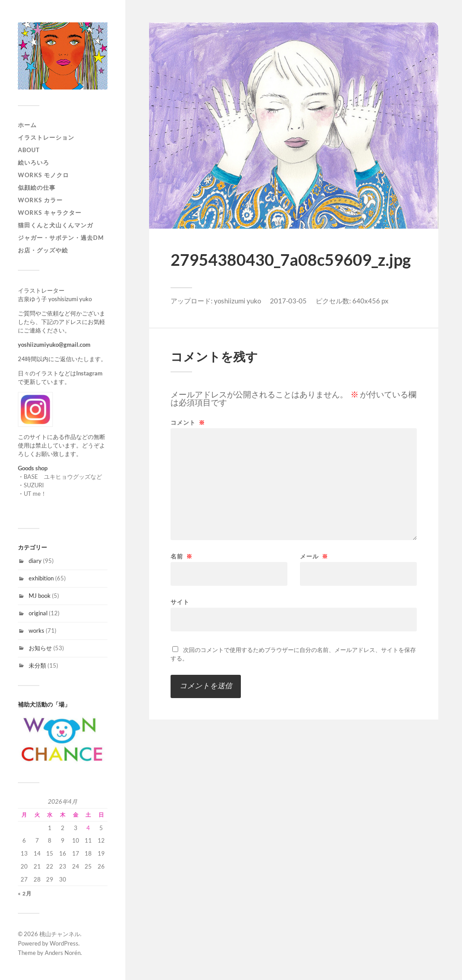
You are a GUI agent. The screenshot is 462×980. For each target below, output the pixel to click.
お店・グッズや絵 (43, 250)
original (38, 613)
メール (314, 556)
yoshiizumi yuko (237, 301)
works (36, 631)
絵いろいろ (34, 162)
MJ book (40, 596)
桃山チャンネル (60, 934)
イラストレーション (46, 137)
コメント (188, 423)
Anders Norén (63, 953)
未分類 (37, 665)
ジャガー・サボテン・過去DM (61, 238)
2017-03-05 (288, 301)
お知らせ (40, 648)
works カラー (40, 200)
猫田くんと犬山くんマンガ (56, 225)
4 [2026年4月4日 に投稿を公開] (88, 828)
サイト (180, 602)
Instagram (89, 373)
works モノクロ (43, 175)
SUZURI (34, 485)
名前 (182, 556)
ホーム (27, 125)
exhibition (41, 578)
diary (35, 561)
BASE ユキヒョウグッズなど (63, 477)
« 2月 (25, 893)
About (29, 150)
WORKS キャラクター (50, 213)
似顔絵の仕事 (37, 187)
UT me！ (35, 494)
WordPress (64, 943)
